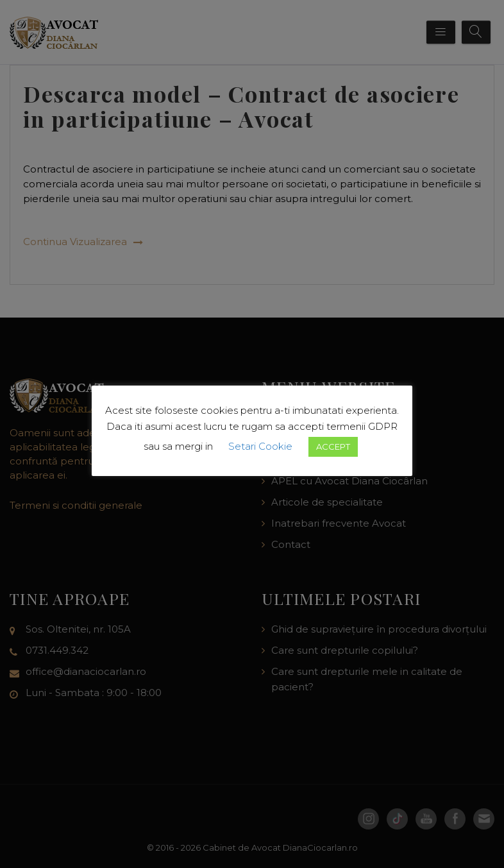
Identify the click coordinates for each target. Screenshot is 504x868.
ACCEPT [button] (333, 447)
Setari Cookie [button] (260, 446)
